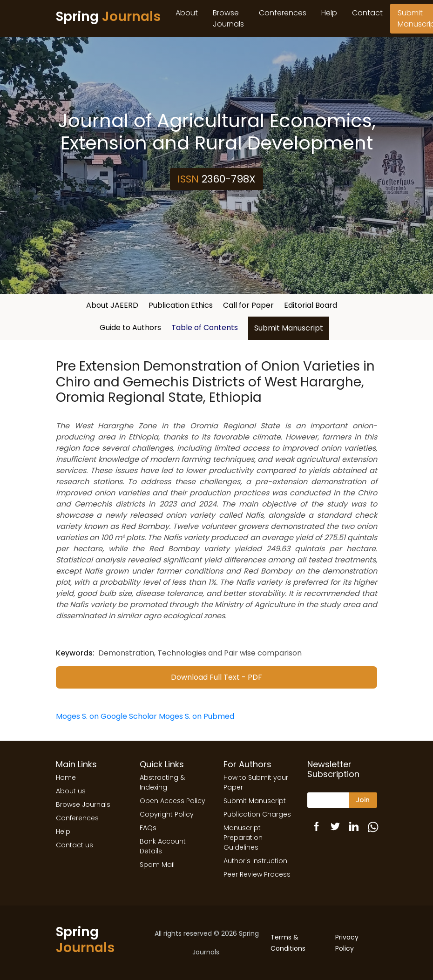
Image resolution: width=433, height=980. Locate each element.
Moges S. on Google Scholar (106, 716)
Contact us (74, 845)
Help (329, 13)
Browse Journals (228, 18)
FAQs (148, 828)
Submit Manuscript (289, 328)
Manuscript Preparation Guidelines (243, 838)
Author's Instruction (255, 861)
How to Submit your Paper (256, 782)
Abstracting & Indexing (162, 782)
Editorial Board (311, 305)
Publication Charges (257, 814)
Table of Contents (205, 328)
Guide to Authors (130, 328)
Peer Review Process (257, 874)
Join (363, 800)
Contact (367, 13)
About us (71, 791)
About (187, 13)
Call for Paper (248, 305)
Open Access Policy (173, 801)
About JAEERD (112, 305)
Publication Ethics (181, 305)
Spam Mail (157, 865)
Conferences (283, 13)
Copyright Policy (167, 814)
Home (66, 777)
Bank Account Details (163, 846)
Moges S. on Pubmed (196, 716)
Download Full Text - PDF (216, 677)
